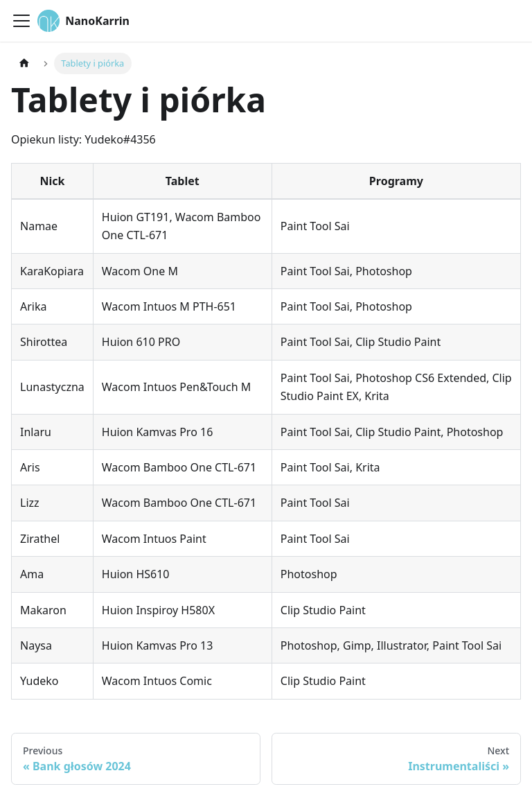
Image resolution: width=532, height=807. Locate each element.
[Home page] (24, 63)
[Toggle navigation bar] (21, 21)
